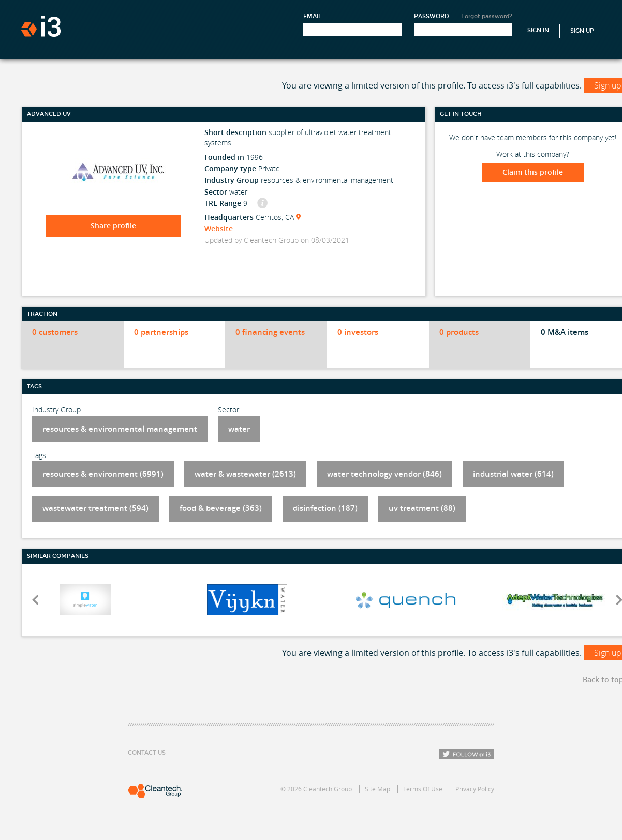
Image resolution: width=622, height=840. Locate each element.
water (239, 429)
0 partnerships (161, 332)
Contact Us (147, 753)
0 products (459, 332)
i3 (41, 26)
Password (432, 16)
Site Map (377, 789)
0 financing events (270, 332)
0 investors (358, 332)
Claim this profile (533, 172)
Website (219, 229)
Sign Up (582, 31)
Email (312, 16)
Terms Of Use (423, 789)
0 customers (55, 332)
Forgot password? (487, 16)
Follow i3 (466, 754)
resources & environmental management (120, 429)
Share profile (113, 225)
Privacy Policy (475, 789)
